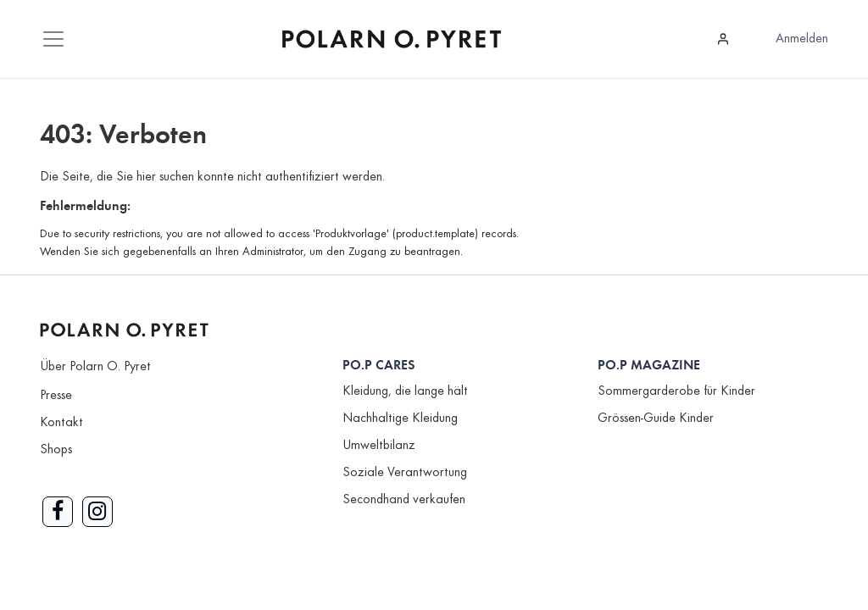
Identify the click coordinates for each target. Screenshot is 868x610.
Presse (56, 396)
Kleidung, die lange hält (405, 391)
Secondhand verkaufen (404, 500)
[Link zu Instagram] (97, 512)
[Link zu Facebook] (58, 512)
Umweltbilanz (379, 446)
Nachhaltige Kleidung (400, 419)
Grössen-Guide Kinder (656, 419)
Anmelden (802, 39)
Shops (56, 450)
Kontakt (61, 423)
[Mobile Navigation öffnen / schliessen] (53, 39)
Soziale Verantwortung (405, 473)
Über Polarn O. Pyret (95, 367)
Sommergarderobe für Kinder (676, 391)
